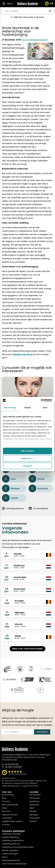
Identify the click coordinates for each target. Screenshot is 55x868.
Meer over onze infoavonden (27, 649)
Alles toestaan (27, 451)
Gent (9, 479)
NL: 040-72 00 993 (13, 767)
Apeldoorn (34, 801)
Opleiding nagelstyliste (13, 840)
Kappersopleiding (10, 837)
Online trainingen (10, 854)
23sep (7, 637)
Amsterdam (35, 795)
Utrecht (10, 498)
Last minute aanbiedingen (14, 864)
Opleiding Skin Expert (23, 354)
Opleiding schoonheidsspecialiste (18, 847)
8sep (7, 602)
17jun (6, 566)
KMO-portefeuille (10, 805)
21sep (7, 625)
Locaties (6, 801)
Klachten (6, 811)
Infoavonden (8, 795)
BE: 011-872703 (12, 764)
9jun (6, 555)
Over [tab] (45, 408)
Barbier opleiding (10, 850)
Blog (4, 798)
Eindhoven (34, 805)
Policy (5, 808)
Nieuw (5, 857)
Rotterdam (38, 488)
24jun (6, 590)
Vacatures (7, 818)
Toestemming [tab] (10, 408)
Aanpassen (28, 458)
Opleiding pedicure (11, 844)
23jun (6, 578)
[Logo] (27, 4)
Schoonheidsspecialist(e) (35, 40)
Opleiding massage (11, 834)
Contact (6, 825)
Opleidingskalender (11, 860)
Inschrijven (42, 732)
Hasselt (37, 479)
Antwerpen (35, 798)
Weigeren (27, 466)
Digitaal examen (10, 815)
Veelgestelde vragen (12, 821)
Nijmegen (11, 488)
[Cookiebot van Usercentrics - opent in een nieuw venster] (41, 400)
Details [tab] (27, 408)
